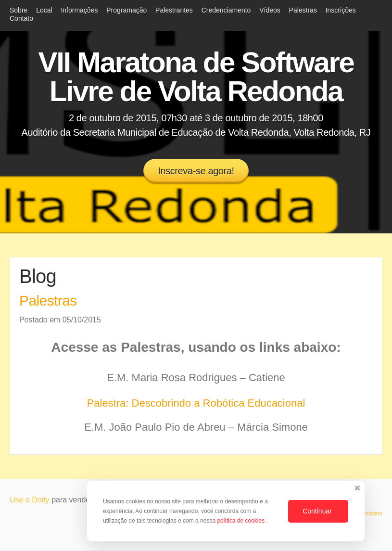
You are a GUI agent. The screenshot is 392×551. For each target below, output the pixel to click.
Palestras (303, 10)
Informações (79, 10)
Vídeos (270, 10)
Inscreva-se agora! (196, 171)
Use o (21, 500)
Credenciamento (226, 10)
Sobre (19, 10)
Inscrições (341, 10)
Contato (21, 18)
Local (44, 10)
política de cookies (241, 521)
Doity (40, 500)
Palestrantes (174, 10)
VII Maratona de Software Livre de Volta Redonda (196, 77)
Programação (126, 10)
